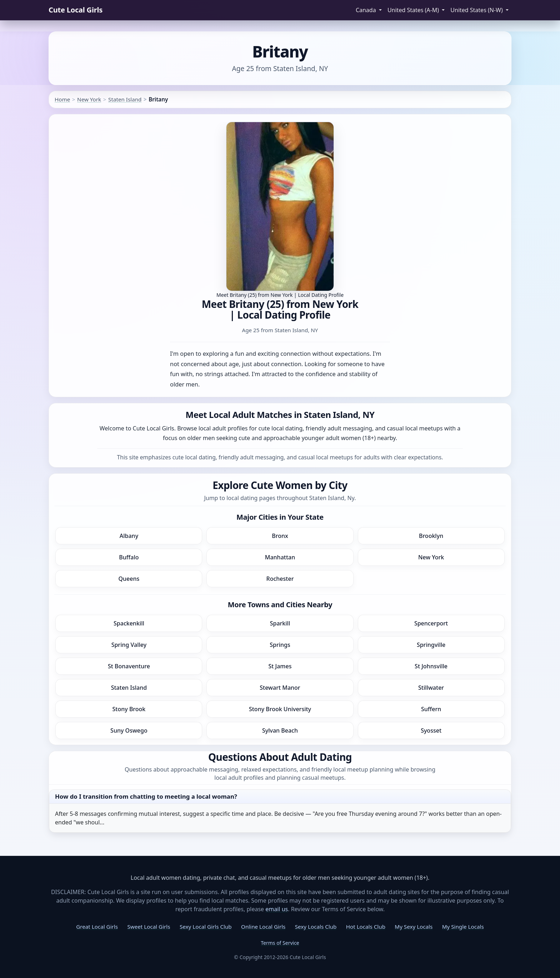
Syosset (431, 730)
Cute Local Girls (76, 10)
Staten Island (125, 99)
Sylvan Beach (280, 730)
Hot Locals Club (366, 927)
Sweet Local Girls (149, 927)
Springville (431, 645)
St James (280, 666)
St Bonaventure (129, 666)
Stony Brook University (280, 709)
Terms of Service (280, 943)
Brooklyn (431, 536)
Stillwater (431, 688)
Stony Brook (129, 709)
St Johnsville (431, 666)
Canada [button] (367, 10)
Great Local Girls (97, 927)
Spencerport (431, 623)
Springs (280, 645)
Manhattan (280, 557)
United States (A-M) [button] (414, 10)
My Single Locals (463, 927)
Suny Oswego (129, 730)
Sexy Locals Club (316, 927)
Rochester (280, 579)
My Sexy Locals (414, 927)
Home (62, 99)
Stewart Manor (280, 688)
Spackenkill (129, 623)
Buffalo (129, 557)
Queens (129, 579)
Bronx (280, 536)
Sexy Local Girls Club (206, 927)
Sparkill (280, 623)
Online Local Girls (263, 927)
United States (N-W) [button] (477, 10)
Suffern (431, 709)
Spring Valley (129, 645)
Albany (129, 536)
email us (277, 909)
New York (89, 99)
